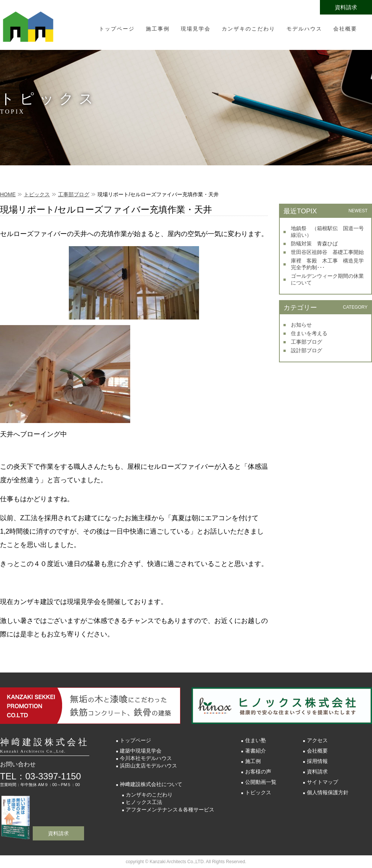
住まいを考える (309, 333)
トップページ (117, 29)
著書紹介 (256, 751)
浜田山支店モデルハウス (148, 766)
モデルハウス (304, 29)
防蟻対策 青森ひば (314, 244)
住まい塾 (256, 740)
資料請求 (346, 7)
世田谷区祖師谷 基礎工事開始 (327, 252)
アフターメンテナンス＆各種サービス (170, 810)
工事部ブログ (74, 194)
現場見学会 (196, 29)
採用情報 (317, 761)
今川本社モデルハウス (146, 758)
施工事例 (158, 29)
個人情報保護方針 (328, 792)
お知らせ (301, 325)
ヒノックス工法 (144, 802)
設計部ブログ (307, 350)
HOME (8, 194)
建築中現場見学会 (141, 751)
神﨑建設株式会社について (151, 784)
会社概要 (345, 29)
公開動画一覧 (261, 782)
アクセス (317, 740)
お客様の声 (258, 772)
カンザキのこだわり (248, 29)
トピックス (37, 194)
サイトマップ (323, 782)
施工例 (253, 761)
